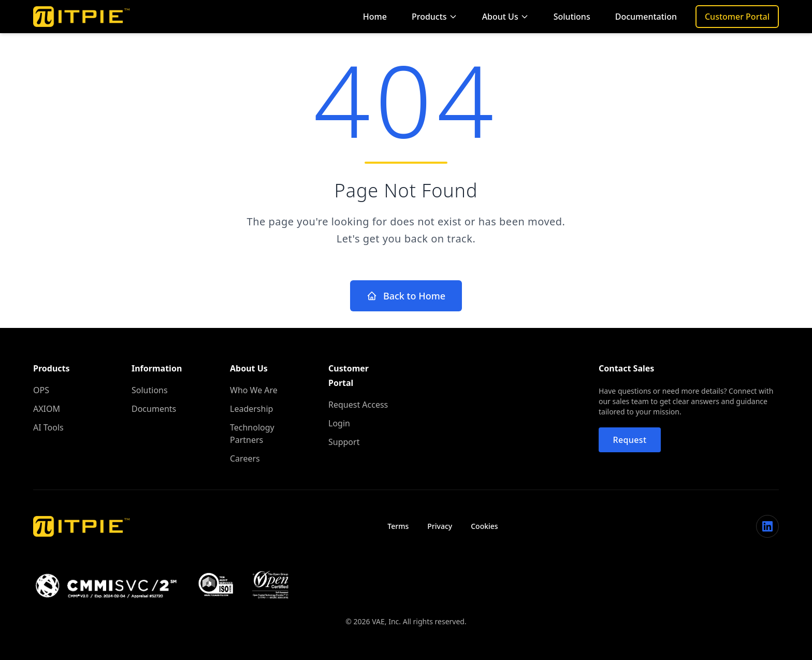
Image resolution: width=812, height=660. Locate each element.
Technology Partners (252, 434)
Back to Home (406, 296)
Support (344, 442)
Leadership (251, 409)
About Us (505, 17)
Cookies (484, 526)
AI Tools (48, 427)
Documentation (646, 17)
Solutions (572, 17)
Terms (398, 526)
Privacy (440, 526)
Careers (245, 458)
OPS (41, 390)
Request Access (358, 405)
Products (434, 17)
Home (375, 17)
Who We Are (254, 390)
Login (339, 423)
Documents (154, 409)
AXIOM (47, 409)
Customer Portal (737, 17)
